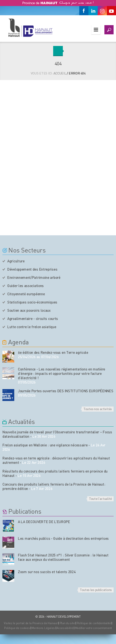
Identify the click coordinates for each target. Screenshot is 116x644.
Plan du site (67, 623)
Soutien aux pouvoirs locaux (29, 310)
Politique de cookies (17, 628)
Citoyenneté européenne (26, 294)
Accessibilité (65, 628)
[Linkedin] (93, 11)
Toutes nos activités (98, 409)
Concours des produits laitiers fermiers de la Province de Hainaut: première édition (54, 486)
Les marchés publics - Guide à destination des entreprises (63, 538)
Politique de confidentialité (94, 623)
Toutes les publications (96, 590)
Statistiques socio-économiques (32, 302)
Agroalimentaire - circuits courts (33, 318)
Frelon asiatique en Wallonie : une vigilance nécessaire (45, 445)
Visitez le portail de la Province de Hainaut (31, 623)
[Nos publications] (8, 526)
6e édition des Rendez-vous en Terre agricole (53, 352)
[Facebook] (84, 11)
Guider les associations (25, 286)
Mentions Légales (43, 628)
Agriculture (16, 261)
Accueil (60, 73)
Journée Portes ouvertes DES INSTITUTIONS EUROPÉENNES (65, 391)
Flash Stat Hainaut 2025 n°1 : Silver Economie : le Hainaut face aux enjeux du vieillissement (63, 557)
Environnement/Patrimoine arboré (34, 277)
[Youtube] (111, 11)
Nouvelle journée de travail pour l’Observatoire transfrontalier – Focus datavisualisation (57, 434)
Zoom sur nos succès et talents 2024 (47, 572)
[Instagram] (102, 11)
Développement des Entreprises (32, 269)
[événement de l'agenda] (8, 357)
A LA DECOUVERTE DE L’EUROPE (44, 522)
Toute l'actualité (100, 498)
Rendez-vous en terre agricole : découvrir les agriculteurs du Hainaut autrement (56, 460)
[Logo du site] (30, 28)
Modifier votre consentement (94, 628)
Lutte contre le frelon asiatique (32, 327)
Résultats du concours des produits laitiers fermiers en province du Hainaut (55, 473)
